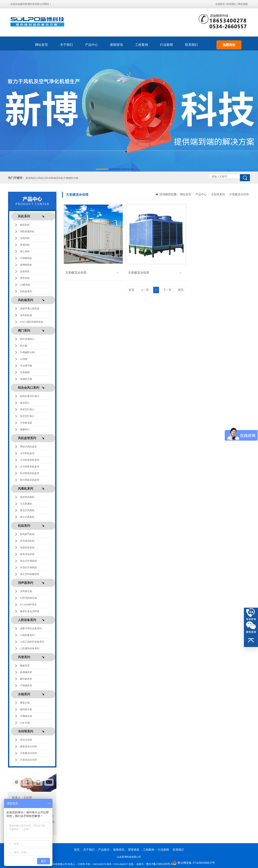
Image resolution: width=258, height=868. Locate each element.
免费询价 (229, 45)
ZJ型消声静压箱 (28, 598)
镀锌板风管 (26, 679)
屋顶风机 (25, 245)
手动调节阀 (26, 366)
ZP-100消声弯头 (28, 605)
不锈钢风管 (26, 686)
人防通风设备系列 (30, 648)
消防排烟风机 (27, 231)
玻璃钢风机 (26, 265)
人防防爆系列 (27, 635)
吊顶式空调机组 (28, 567)
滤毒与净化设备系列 (31, 628)
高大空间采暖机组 (30, 574)
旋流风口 (25, 403)
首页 (77, 850)
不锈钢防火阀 (27, 352)
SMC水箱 (25, 723)
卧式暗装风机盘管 (30, 473)
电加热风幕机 (27, 497)
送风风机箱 (26, 315)
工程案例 (141, 45)
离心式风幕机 (27, 517)
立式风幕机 (26, 504)
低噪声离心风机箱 (30, 309)
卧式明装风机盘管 (30, 480)
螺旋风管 (25, 666)
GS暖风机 (25, 285)
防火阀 (24, 346)
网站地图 (243, 4)
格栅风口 (25, 429)
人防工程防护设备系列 (32, 642)
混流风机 (25, 238)
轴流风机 (25, 225)
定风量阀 (25, 372)
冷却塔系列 (218, 194)
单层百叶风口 (27, 409)
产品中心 (92, 45)
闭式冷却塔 (26, 740)
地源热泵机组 (27, 548)
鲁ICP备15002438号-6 (159, 864)
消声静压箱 (26, 591)
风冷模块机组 (27, 541)
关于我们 (67, 45)
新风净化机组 (27, 554)
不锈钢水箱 (26, 716)
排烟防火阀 (26, 379)
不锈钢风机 (26, 258)
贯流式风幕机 (27, 510)
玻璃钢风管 (26, 672)
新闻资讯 (117, 45)
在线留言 (220, 4)
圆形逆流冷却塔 (28, 747)
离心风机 (25, 251)
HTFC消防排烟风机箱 (32, 322)
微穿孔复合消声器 (30, 611)
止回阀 (24, 359)
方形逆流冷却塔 (28, 760)
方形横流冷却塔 (28, 753)
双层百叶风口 (27, 416)
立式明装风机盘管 (30, 467)
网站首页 (42, 45)
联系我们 (231, 4)
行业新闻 (166, 45)
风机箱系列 (26, 291)
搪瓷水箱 (25, 703)
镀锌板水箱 (26, 709)
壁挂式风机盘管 (28, 447)
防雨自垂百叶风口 (30, 396)
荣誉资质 (134, 850)
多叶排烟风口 (27, 339)
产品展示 (104, 850)
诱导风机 (25, 278)
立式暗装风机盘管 (30, 460)
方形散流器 (26, 423)
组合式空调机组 (28, 561)
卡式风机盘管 (27, 453)
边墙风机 (25, 271)
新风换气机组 (27, 534)
